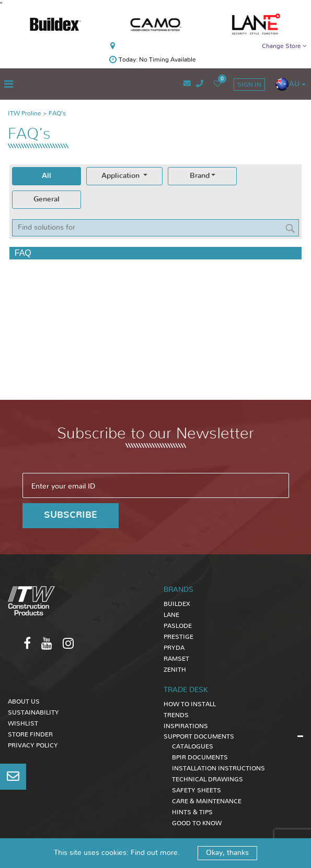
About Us (24, 701)
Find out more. (155, 853)
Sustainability (33, 712)
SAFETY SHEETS (197, 790)
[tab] (47, 176)
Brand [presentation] (200, 176)
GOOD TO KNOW (197, 823)
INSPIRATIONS (186, 726)
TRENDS (176, 715)
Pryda (174, 648)
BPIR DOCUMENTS (200, 757)
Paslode (178, 626)
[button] (290, 84)
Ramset (176, 659)
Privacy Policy (33, 745)
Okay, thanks (227, 853)
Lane (171, 615)
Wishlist (23, 723)
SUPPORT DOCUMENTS (199, 736)
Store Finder (30, 734)
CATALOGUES (193, 746)
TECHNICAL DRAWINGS (208, 779)
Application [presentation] (122, 176)
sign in (249, 85)
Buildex (177, 604)
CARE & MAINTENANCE (207, 801)
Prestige (178, 637)
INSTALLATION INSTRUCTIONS (218, 768)
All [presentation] (47, 176)
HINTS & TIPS (192, 812)
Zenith (175, 670)
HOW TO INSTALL (190, 704)
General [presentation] (47, 199)
